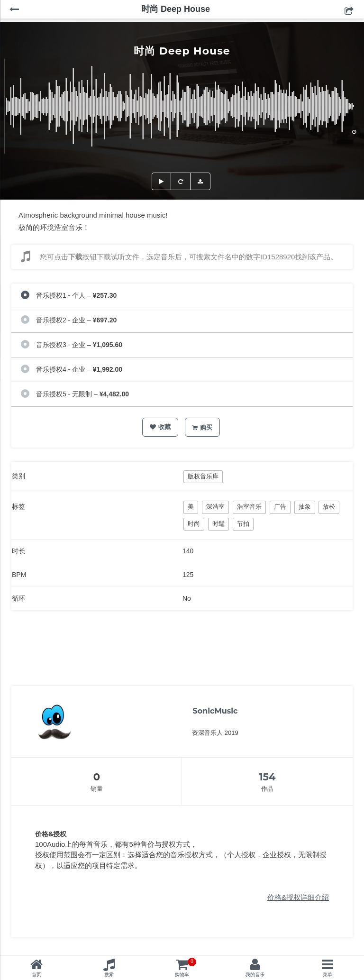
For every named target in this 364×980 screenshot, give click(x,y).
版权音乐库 (203, 476)
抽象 (305, 507)
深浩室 (215, 507)
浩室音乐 (249, 507)
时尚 (194, 524)
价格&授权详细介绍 (298, 897)
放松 (329, 507)
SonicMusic (215, 711)
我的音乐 (255, 975)
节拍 (243, 524)
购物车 (186, 967)
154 (267, 777)
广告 (280, 507)
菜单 (328, 975)
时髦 (218, 524)
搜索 (109, 975)
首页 (36, 975)
